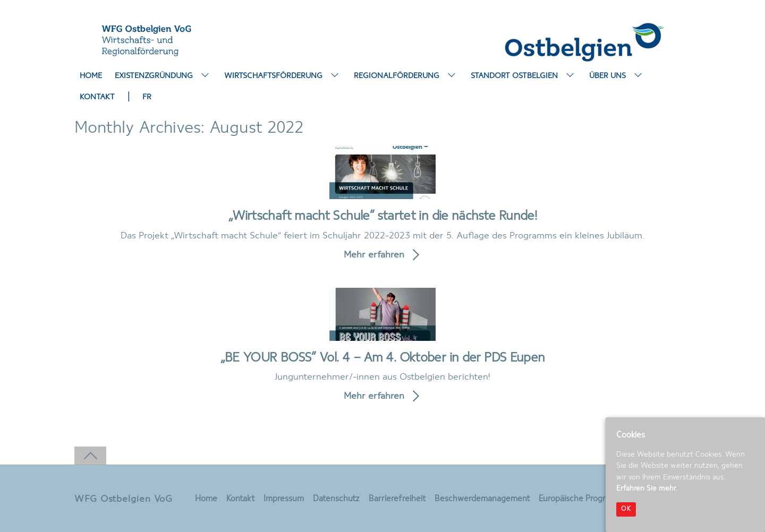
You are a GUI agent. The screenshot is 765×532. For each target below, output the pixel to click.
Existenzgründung (163, 76)
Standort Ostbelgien (524, 76)
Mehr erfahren (374, 255)
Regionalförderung (406, 76)
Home (91, 76)
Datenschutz (336, 499)
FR (147, 97)
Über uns (617, 76)
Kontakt (97, 97)
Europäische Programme (584, 499)
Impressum (284, 499)
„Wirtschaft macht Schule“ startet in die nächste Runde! (382, 216)
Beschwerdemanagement (482, 499)
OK (626, 509)
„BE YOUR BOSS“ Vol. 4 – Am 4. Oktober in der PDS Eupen (383, 358)
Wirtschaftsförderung (283, 76)
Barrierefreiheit (397, 499)
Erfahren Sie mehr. (647, 488)
